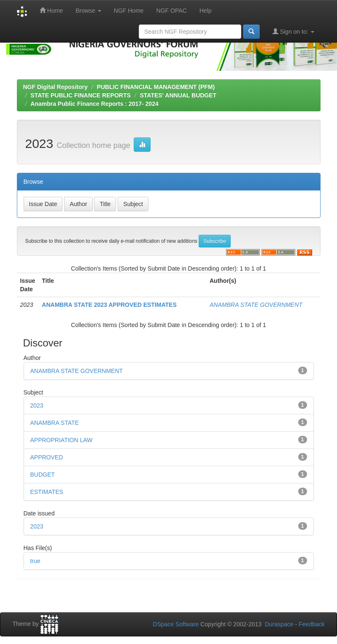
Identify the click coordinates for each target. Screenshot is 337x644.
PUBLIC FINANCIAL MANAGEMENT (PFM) (156, 87)
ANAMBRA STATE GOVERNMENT (256, 305)
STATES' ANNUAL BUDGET (178, 95)
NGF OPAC (172, 11)
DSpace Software (176, 624)
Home (51, 10)
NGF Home (129, 11)
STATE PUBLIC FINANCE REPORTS (81, 95)
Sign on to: (293, 31)
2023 (37, 405)
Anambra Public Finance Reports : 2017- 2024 (94, 104)
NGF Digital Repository (55, 87)
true (35, 561)
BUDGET (43, 475)
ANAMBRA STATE (55, 423)
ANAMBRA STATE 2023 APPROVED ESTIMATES (109, 305)
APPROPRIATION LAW (62, 440)
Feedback (311, 624)
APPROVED (47, 457)
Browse (88, 11)
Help (206, 11)
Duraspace (279, 624)
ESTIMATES (47, 492)
